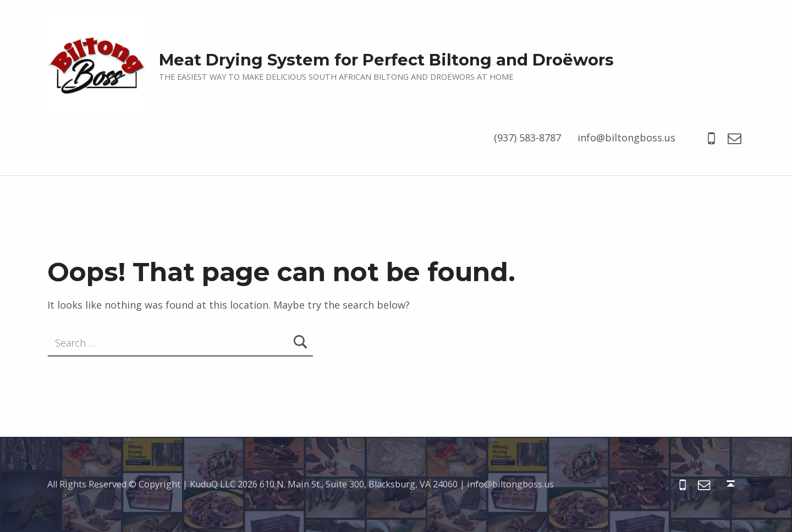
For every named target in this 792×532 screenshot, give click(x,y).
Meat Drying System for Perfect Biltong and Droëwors (386, 60)
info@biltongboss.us (626, 138)
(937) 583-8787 (527, 138)
